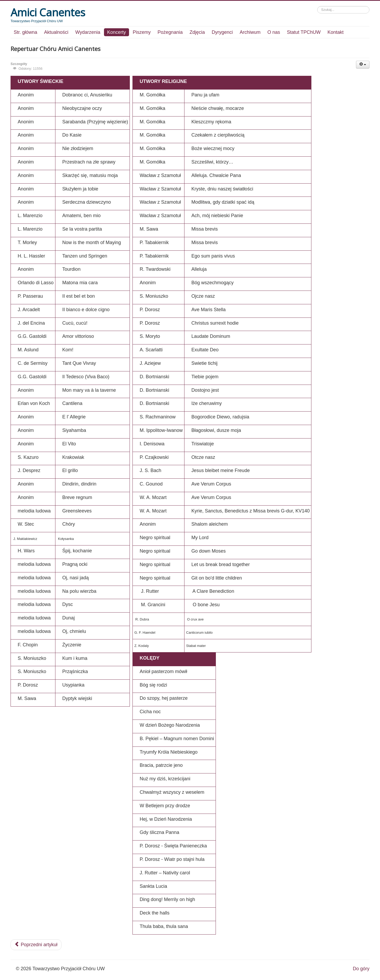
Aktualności (56, 32)
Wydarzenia (88, 32)
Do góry (361, 969)
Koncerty (117, 32)
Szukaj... (317, 6)
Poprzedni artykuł (36, 945)
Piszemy (142, 32)
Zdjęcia (197, 32)
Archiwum (250, 32)
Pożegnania (170, 32)
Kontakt (336, 32)
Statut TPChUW (304, 32)
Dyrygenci (222, 32)
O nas (274, 32)
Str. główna (25, 32)
